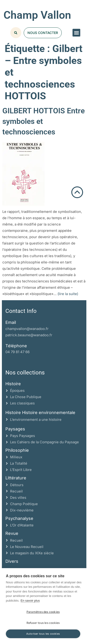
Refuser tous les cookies (43, 623)
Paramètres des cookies (43, 612)
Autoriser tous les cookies (43, 634)
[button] (76, 33)
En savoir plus (30, 601)
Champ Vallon (37, 15)
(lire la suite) (68, 294)
